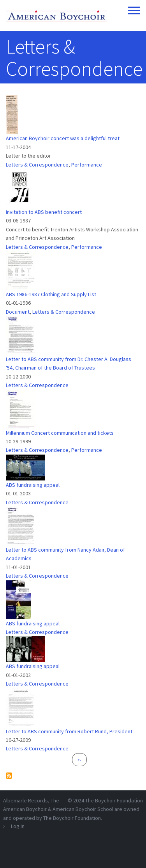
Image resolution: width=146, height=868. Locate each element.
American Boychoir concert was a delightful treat (63, 138)
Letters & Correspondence (37, 165)
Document (18, 312)
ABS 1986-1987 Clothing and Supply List (51, 294)
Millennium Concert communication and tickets (60, 433)
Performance (87, 165)
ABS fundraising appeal (33, 485)
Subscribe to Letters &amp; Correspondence (9, 776)
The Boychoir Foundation (114, 800)
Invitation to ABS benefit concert (44, 212)
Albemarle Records (26, 800)
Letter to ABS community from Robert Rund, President (69, 731)
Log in (18, 826)
